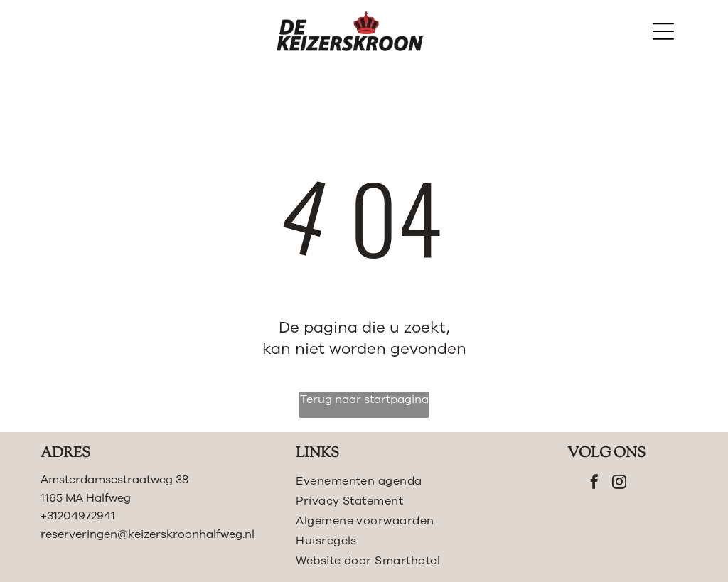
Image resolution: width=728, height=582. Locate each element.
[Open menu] (663, 31)
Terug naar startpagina (364, 399)
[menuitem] (396, 481)
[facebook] (594, 484)
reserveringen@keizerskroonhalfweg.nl (148, 534)
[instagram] (619, 484)
